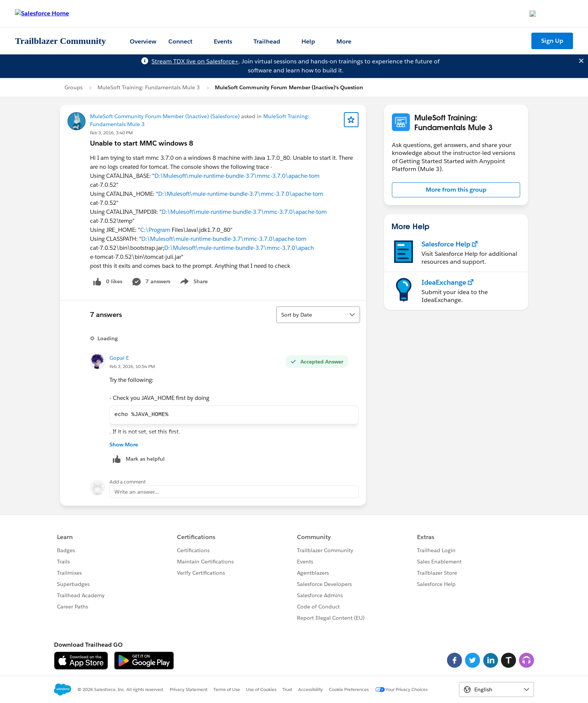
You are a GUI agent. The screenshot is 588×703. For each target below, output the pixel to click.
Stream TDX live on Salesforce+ (195, 61)
